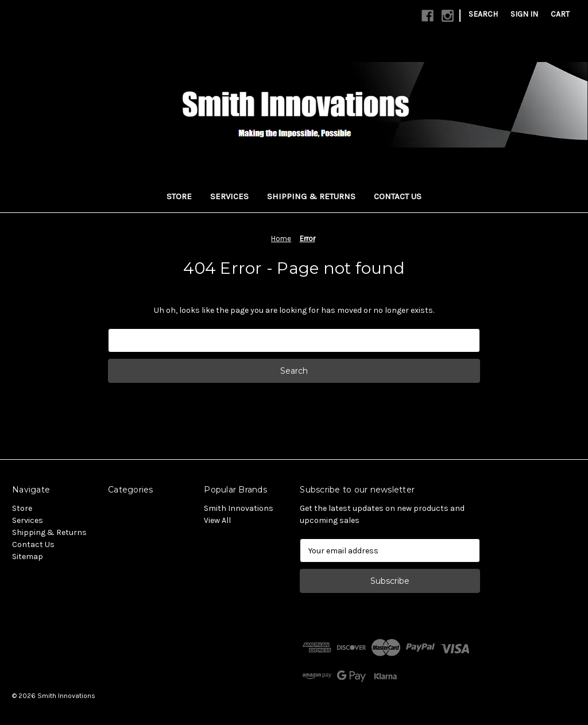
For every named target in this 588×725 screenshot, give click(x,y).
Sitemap (28, 557)
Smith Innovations (239, 508)
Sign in (524, 14)
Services (229, 196)
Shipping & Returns (311, 196)
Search (483, 14)
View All (217, 520)
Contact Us (398, 196)
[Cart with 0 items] (560, 14)
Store (179, 196)
